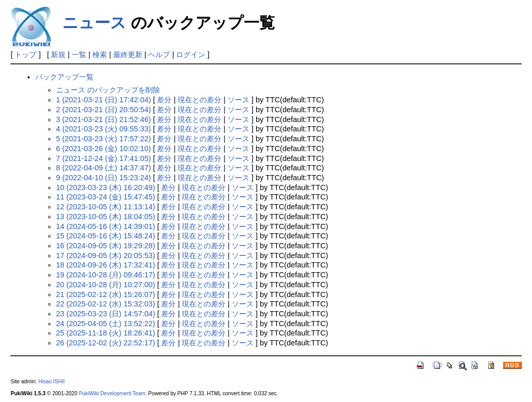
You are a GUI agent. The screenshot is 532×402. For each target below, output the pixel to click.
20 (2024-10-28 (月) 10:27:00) (106, 285)
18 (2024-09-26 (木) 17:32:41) (106, 265)
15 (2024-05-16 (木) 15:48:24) (106, 236)
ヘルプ (159, 55)
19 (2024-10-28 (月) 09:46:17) (106, 275)
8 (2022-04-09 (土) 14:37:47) (104, 168)
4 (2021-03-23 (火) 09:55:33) (104, 129)
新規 (58, 55)
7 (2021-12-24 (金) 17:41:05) (104, 158)
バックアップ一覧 (64, 77)
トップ (25, 55)
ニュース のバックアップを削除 (108, 90)
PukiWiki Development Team (112, 393)
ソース (238, 100)
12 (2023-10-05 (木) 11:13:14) (106, 207)
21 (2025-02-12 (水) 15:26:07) (106, 294)
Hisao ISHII (52, 381)
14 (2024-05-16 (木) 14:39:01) (106, 226)
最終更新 (128, 55)
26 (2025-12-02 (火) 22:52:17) (106, 343)
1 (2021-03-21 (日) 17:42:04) (104, 100)
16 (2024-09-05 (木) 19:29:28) (106, 246)
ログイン (191, 55)
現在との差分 (199, 100)
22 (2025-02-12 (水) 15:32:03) (106, 304)
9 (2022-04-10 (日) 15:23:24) (104, 178)
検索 (100, 55)
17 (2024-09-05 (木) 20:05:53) (106, 256)
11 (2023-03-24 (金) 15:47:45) (106, 197)
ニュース (94, 23)
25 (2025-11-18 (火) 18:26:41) (106, 333)
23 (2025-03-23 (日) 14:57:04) (106, 314)
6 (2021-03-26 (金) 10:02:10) (104, 149)
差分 (164, 100)
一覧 (79, 55)
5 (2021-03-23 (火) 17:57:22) (104, 139)
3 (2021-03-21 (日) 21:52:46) (104, 119)
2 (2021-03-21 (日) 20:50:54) (104, 110)
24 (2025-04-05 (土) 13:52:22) (106, 324)
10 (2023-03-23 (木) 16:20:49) (106, 187)
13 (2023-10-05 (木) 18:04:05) (106, 217)
